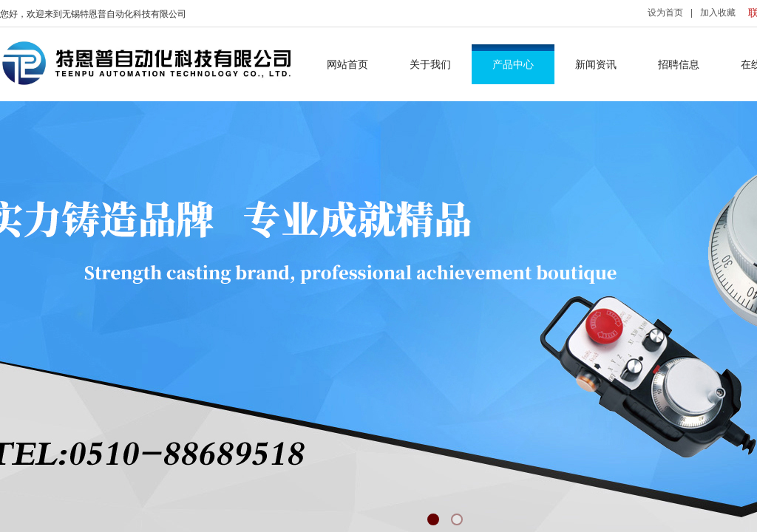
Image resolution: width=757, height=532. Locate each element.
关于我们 (430, 64)
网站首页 (347, 64)
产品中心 (513, 64)
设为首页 (665, 13)
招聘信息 (679, 64)
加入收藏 (718, 13)
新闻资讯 (596, 64)
